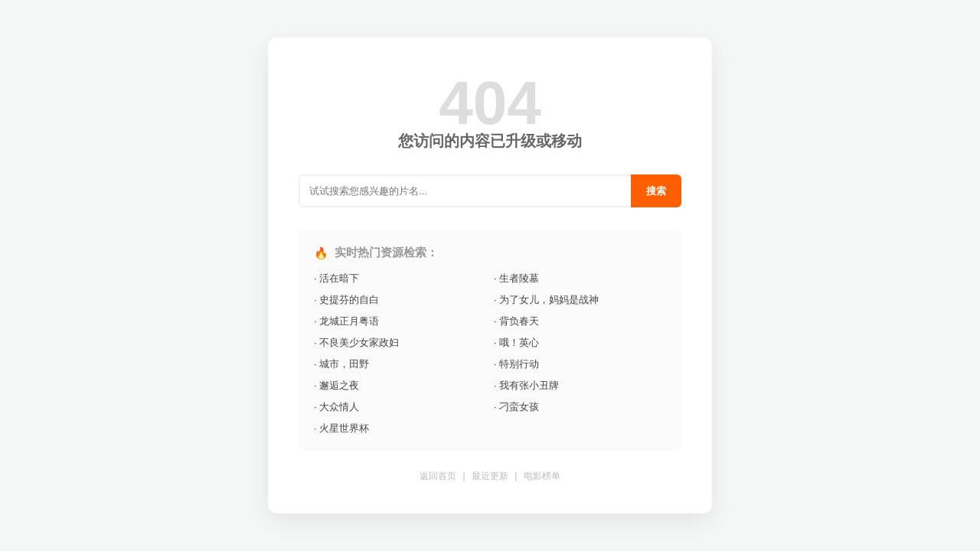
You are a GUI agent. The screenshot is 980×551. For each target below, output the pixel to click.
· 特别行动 (516, 364)
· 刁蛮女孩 (516, 407)
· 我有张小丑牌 (526, 385)
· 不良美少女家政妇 (356, 342)
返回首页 (438, 476)
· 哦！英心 (516, 342)
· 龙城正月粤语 (346, 321)
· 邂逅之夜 (336, 385)
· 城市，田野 (341, 364)
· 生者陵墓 (516, 278)
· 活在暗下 (336, 278)
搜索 (656, 191)
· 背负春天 (516, 321)
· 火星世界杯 (341, 428)
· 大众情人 (336, 407)
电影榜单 (542, 476)
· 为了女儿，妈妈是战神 (546, 300)
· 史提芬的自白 (346, 300)
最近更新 (490, 476)
